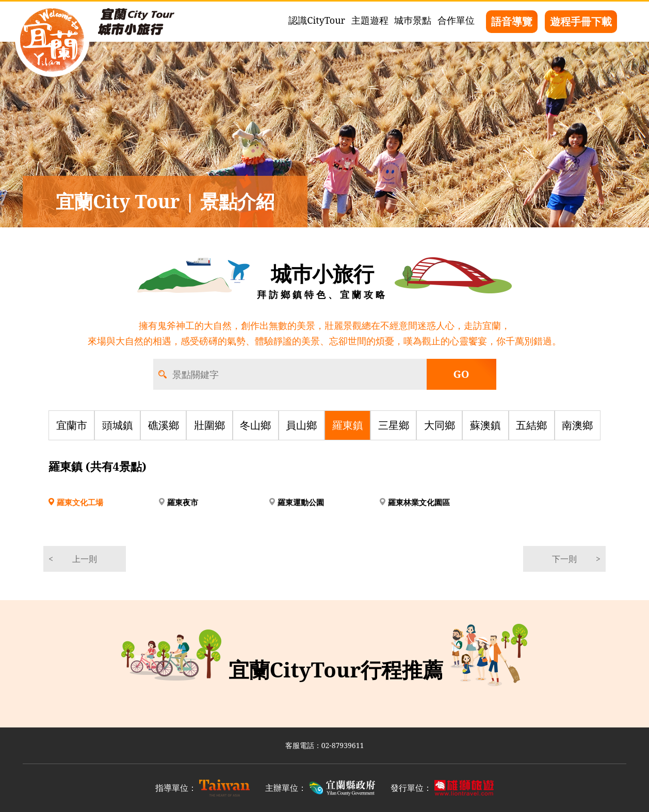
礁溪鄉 (164, 425)
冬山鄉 (255, 425)
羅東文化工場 (80, 502)
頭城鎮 (118, 425)
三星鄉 (394, 425)
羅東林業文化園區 (419, 502)
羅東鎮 (348, 425)
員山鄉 (301, 425)
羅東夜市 (183, 502)
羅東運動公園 (301, 502)
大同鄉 (440, 425)
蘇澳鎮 (485, 425)
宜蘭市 (72, 425)
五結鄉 (531, 425)
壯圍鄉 (209, 425)
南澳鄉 (577, 425)
